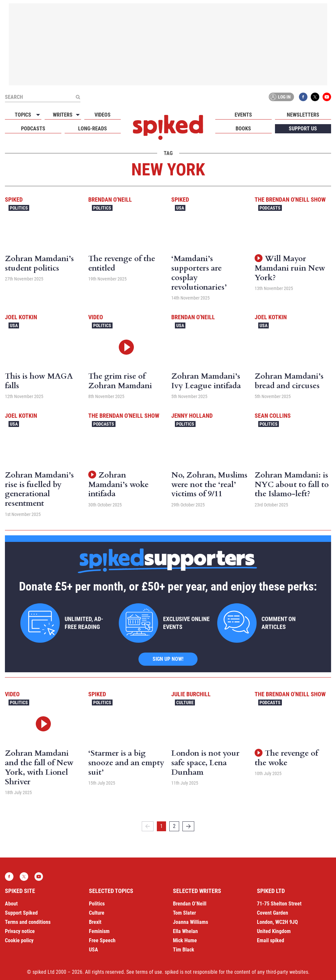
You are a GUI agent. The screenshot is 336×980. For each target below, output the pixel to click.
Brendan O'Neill (110, 200)
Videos (103, 115)
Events (243, 115)
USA (180, 208)
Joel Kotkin (21, 317)
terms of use (149, 972)
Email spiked (271, 940)
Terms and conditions (28, 922)
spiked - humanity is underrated (168, 127)
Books (243, 129)
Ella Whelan (185, 931)
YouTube (327, 97)
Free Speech (102, 940)
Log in (280, 97)
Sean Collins (273, 416)
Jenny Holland (192, 416)
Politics (19, 208)
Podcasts (33, 129)
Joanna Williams (190, 922)
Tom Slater (184, 913)
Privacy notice (20, 931)
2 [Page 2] (174, 826)
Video (96, 317)
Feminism (99, 931)
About (11, 904)
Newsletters (303, 115)
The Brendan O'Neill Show (290, 200)
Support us (303, 129)
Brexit (95, 922)
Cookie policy (19, 940)
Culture (185, 702)
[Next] (188, 826)
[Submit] (78, 97)
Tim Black (184, 950)
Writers (63, 115)
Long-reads (93, 129)
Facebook (303, 97)
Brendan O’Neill (190, 904)
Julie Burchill (191, 694)
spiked (14, 200)
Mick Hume (185, 940)
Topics (23, 115)
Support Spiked (21, 913)
